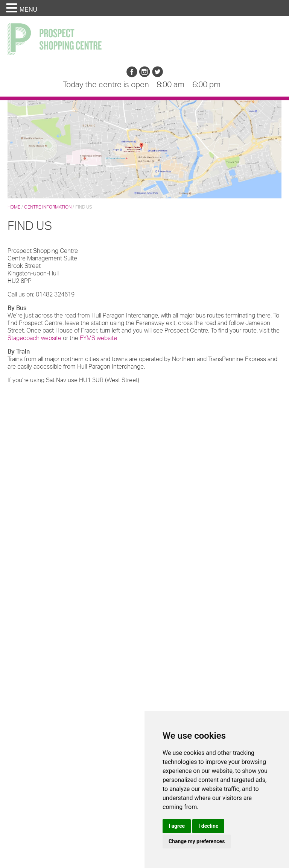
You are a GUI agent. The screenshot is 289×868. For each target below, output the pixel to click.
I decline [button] (208, 826)
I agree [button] (177, 826)
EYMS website (98, 338)
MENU (28, 10)
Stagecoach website (35, 338)
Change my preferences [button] (197, 841)
